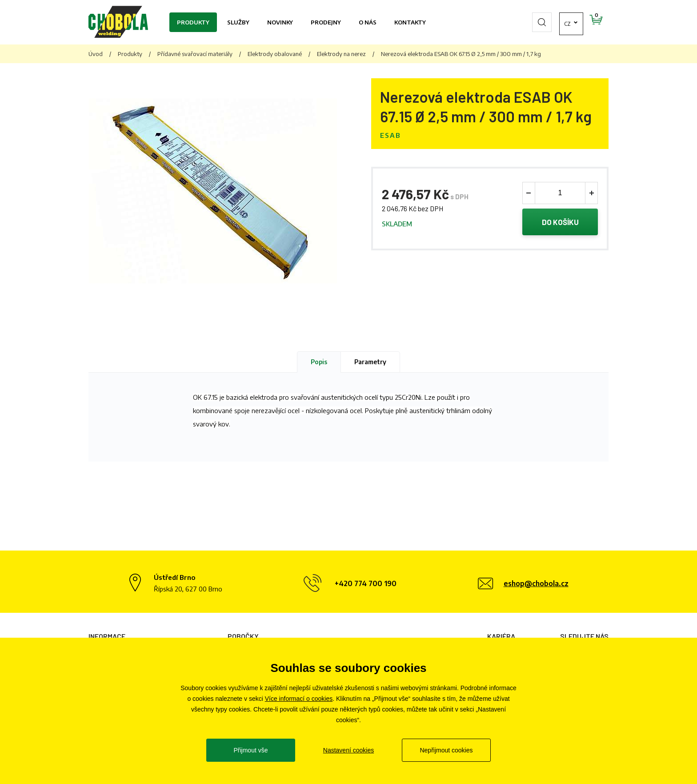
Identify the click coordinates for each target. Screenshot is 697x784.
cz (542, 22)
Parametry (370, 362)
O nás (368, 22)
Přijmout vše (250, 750)
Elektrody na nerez (341, 54)
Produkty (193, 22)
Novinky (280, 22)
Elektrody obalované (275, 54)
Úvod (96, 54)
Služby (238, 22)
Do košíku (560, 222)
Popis (319, 362)
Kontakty (410, 22)
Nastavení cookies (348, 750)
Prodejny (326, 22)
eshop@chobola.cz (536, 583)
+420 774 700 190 (366, 583)
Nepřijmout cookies (446, 750)
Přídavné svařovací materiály (195, 54)
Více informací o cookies (299, 699)
